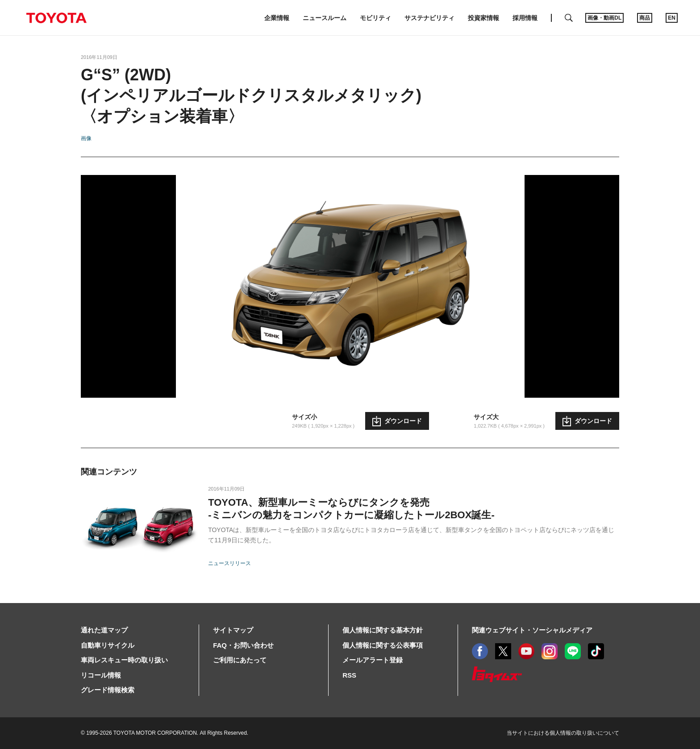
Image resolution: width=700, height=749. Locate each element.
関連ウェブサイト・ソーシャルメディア (532, 630)
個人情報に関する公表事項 (383, 645)
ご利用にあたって (240, 660)
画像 (86, 138)
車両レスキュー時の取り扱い (124, 660)
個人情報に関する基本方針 (383, 630)
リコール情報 (101, 675)
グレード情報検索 (108, 690)
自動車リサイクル (108, 645)
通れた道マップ (104, 630)
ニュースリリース (229, 563)
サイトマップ (233, 630)
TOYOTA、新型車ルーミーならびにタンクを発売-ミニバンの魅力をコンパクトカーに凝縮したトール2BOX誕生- (351, 509)
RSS (349, 675)
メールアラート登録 (373, 660)
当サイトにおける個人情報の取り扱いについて (563, 733)
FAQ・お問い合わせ (243, 645)
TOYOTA (56, 18)
